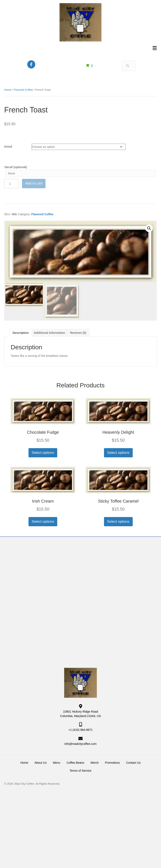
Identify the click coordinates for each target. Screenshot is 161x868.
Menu (56, 763)
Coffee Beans (75, 763)
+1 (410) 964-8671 (80, 730)
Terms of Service (80, 771)
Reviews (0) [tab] (78, 333)
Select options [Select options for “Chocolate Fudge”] (43, 453)
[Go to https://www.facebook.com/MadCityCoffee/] (31, 65)
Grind (8, 147)
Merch (95, 763)
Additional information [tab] (49, 333)
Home (8, 90)
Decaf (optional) (16, 167)
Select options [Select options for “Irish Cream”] (43, 522)
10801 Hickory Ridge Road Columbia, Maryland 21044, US (81, 714)
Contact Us (133, 763)
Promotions (112, 763)
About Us (41, 763)
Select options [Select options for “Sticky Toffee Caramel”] (118, 522)
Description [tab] (21, 333)
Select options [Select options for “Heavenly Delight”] (118, 453)
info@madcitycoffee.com (80, 744)
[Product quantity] (12, 184)
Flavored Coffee (23, 90)
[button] (149, 228)
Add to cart (34, 183)
